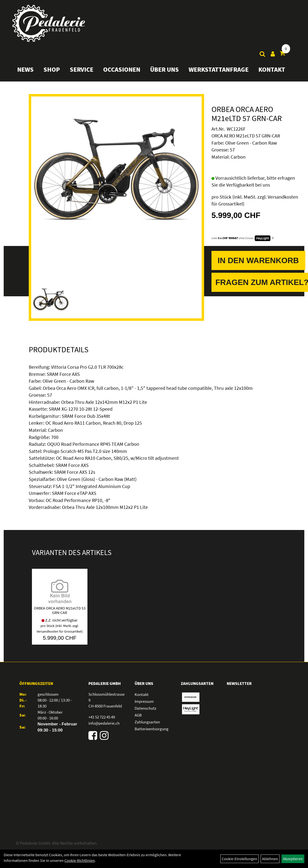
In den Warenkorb (258, 260)
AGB (138, 715)
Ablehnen (270, 859)
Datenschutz (145, 708)
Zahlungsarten (147, 722)
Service (82, 69)
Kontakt (272, 69)
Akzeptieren (293, 859)
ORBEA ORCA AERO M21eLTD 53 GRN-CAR (60, 610)
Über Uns (164, 69)
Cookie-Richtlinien (80, 860)
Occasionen (122, 69)
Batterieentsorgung (152, 729)
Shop (52, 69)
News (25, 69)
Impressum (144, 701)
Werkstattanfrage (219, 69)
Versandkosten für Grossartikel (59, 631)
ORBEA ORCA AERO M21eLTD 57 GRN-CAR (247, 114)
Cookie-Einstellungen (239, 859)
